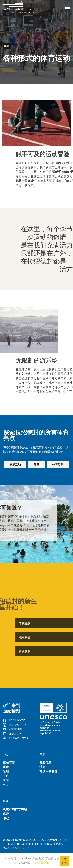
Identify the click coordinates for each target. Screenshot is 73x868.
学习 (6, 780)
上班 (6, 776)
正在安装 (9, 763)
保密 (6, 814)
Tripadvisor (15, 738)
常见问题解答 (48, 772)
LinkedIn (12, 734)
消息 (42, 767)
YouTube (13, 729)
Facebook (14, 720)
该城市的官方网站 (15, 809)
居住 (6, 767)
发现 (6, 772)
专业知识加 (41, 863)
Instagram (14, 725)
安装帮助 (45, 763)
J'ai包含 (64, 861)
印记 (6, 818)
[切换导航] (68, 7)
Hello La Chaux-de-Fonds (18, 7)
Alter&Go (22, 848)
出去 (6, 785)
